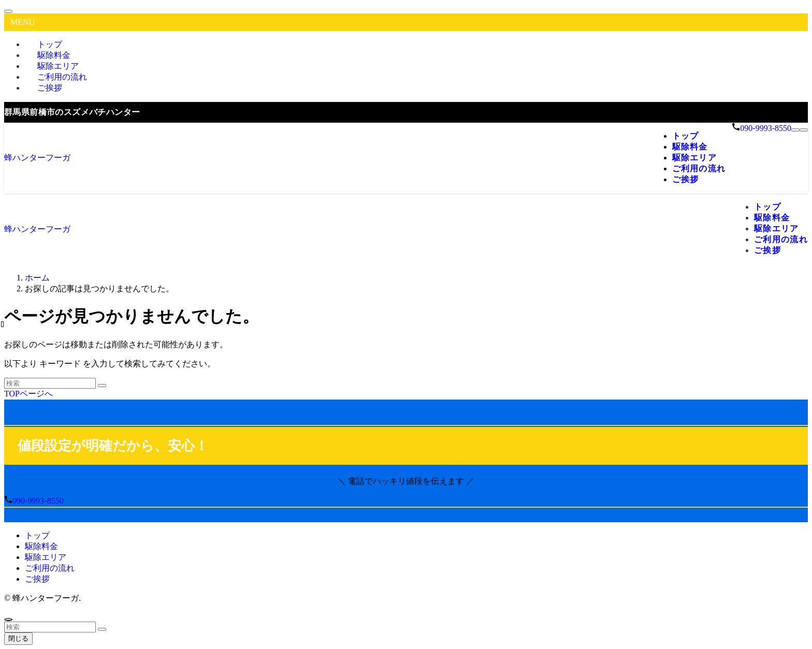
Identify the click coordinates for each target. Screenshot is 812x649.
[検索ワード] (50, 383)
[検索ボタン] (804, 130)
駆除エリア (46, 557)
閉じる (18, 638)
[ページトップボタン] (8, 620)
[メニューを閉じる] (8, 11)
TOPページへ (28, 394)
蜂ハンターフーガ (37, 158)
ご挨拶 (50, 88)
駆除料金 (41, 546)
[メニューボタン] (795, 130)
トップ (37, 535)
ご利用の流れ (50, 568)
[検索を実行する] (102, 386)
